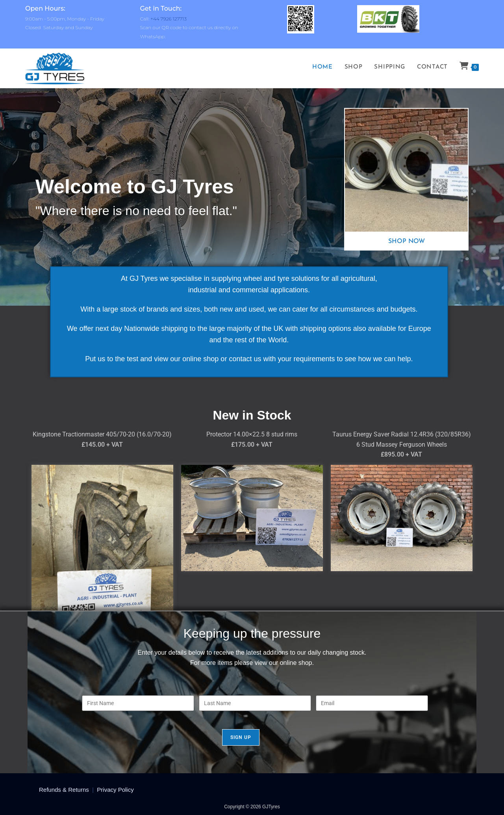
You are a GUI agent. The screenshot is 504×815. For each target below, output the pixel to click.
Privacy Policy (115, 790)
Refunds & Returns (64, 790)
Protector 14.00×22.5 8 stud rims (252, 434)
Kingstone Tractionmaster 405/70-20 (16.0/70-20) (102, 434)
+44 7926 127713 (169, 19)
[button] (352, 170)
